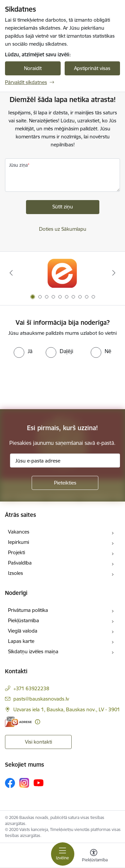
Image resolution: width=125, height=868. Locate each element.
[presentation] (56, 383)
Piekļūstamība (23, 620)
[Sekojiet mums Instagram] (24, 783)
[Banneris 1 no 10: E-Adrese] (62, 273)
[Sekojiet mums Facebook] (10, 783)
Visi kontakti (38, 742)
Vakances (19, 532)
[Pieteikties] (65, 483)
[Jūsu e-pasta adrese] (65, 461)
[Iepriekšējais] (11, 273)
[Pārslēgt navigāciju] (63, 854)
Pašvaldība (20, 563)
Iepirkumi (18, 542)
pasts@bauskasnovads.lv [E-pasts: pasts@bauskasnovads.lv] (41, 699)
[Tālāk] (114, 273)
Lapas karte (21, 641)
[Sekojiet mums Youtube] (39, 783)
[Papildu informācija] (37, 722)
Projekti (16, 552)
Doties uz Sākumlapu (63, 229)
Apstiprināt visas (92, 68)
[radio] (23, 351)
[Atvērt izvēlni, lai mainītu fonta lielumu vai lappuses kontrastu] (94, 856)
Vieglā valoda (23, 631)
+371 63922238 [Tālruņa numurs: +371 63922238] (31, 688)
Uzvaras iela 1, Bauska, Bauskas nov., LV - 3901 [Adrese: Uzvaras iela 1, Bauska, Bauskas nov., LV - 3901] (67, 709)
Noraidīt (33, 68)
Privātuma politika (28, 610)
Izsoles (15, 573)
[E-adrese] (18, 722)
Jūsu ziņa (18, 165)
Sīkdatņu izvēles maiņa (33, 651)
